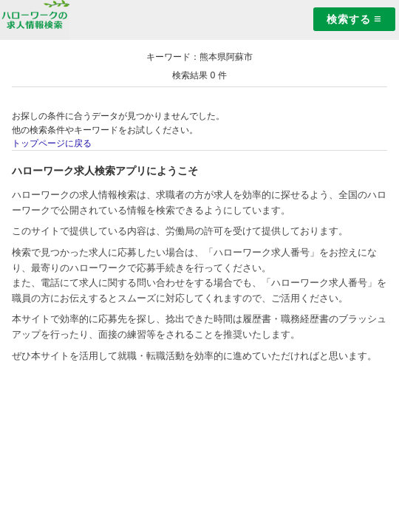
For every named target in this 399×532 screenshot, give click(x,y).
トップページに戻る (52, 143)
